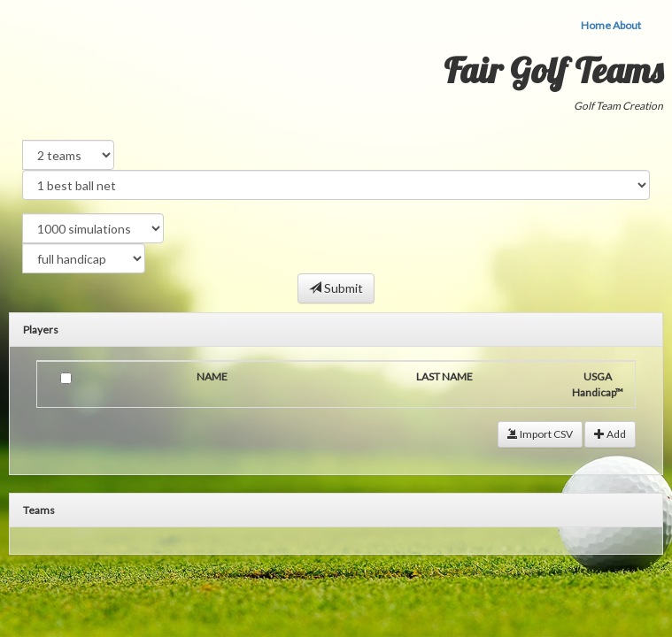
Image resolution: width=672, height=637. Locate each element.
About (627, 25)
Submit (336, 288)
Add (610, 434)
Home (596, 25)
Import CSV (540, 434)
